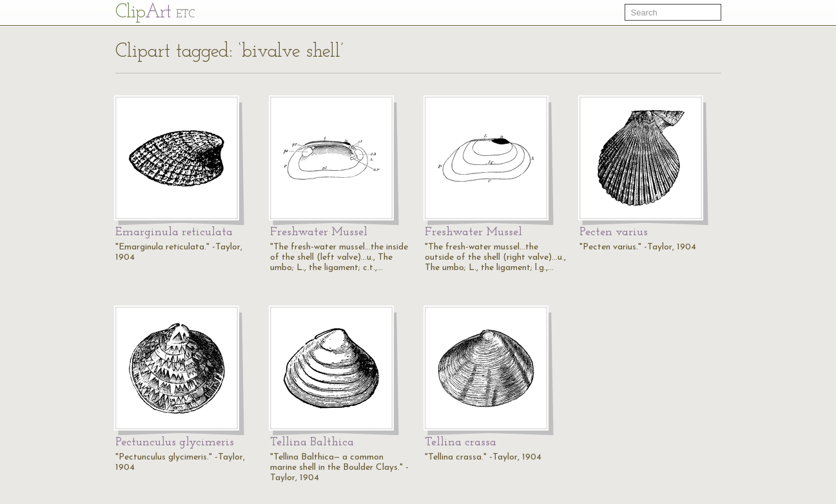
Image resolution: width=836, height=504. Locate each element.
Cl (155, 13)
